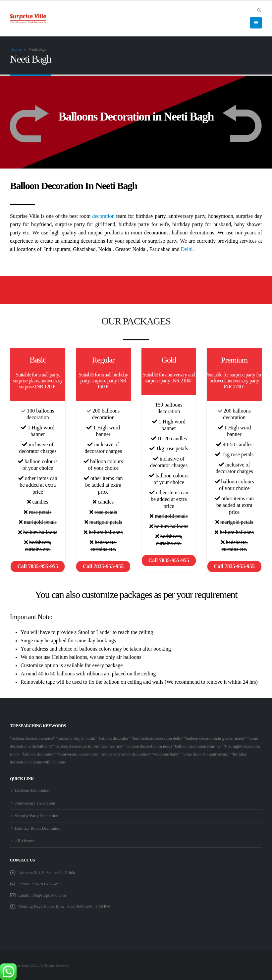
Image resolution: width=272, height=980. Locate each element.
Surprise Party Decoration (37, 816)
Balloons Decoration (32, 790)
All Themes (25, 841)
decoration (103, 216)
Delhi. (188, 249)
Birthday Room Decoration (38, 828)
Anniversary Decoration (35, 803)
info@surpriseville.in (48, 895)
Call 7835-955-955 (38, 566)
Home (16, 49)
